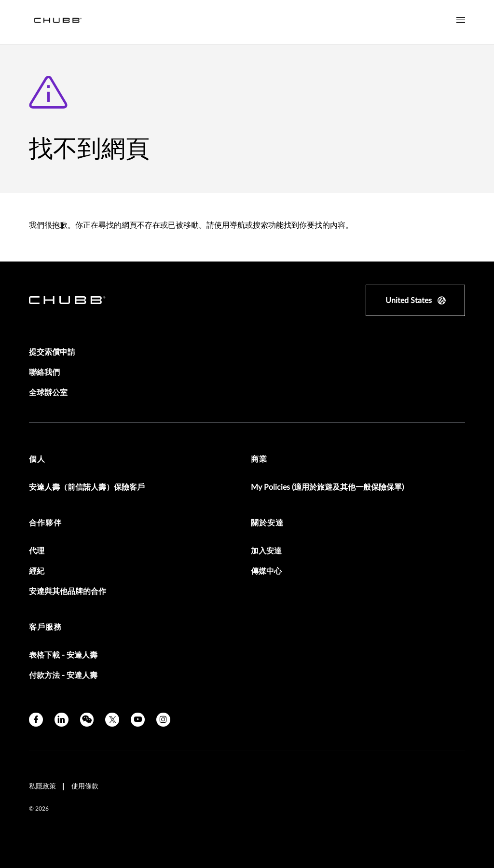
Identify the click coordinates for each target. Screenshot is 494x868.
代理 (37, 551)
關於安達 (267, 523)
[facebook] (36, 720)
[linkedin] (62, 720)
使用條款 (85, 786)
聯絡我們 (44, 372)
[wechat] (87, 720)
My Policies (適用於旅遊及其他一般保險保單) (327, 487)
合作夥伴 (45, 523)
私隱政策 (42, 786)
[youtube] (138, 720)
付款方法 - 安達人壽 (63, 675)
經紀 (37, 571)
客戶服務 (45, 627)
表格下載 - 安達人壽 (63, 655)
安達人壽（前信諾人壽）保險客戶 (87, 487)
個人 (37, 459)
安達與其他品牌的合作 (68, 592)
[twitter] (112, 720)
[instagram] (163, 720)
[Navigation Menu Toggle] (461, 20)
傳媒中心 (266, 571)
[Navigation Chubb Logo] (58, 22)
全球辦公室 (48, 393)
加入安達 (266, 551)
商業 (259, 459)
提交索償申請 (52, 352)
